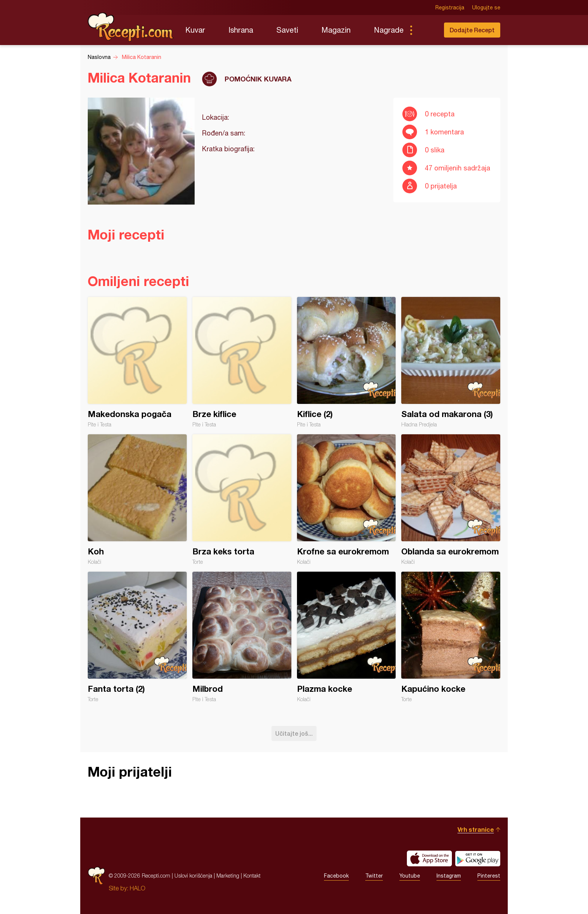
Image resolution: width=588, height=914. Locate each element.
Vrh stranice (476, 829)
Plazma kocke (346, 637)
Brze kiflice (242, 362)
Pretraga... (426, 30)
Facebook (336, 876)
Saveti (287, 30)
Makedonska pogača (137, 362)
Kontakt (252, 876)
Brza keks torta (242, 500)
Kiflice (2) (346, 362)
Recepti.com (131, 27)
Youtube (410, 876)
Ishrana (241, 30)
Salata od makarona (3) (451, 362)
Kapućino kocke (451, 637)
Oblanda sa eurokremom (451, 500)
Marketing (228, 876)
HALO (137, 888)
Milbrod (242, 637)
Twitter (374, 876)
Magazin (336, 30)
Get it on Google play (478, 858)
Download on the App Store (429, 858)
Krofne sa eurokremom (346, 500)
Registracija (450, 8)
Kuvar (195, 30)
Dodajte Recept (472, 30)
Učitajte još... (294, 733)
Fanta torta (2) (137, 637)
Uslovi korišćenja (193, 876)
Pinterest (489, 876)
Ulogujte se (486, 8)
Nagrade (389, 30)
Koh (137, 500)
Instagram (449, 876)
